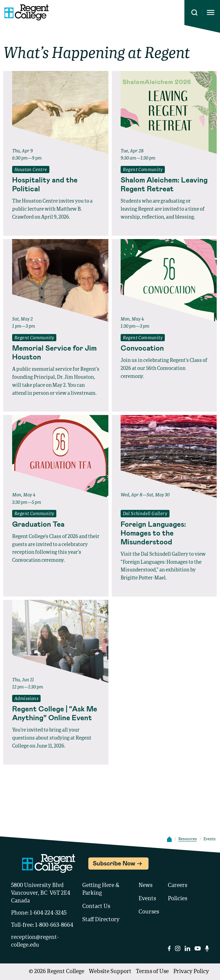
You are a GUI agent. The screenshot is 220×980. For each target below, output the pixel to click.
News (145, 886)
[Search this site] (194, 13)
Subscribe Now (114, 863)
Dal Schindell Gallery (145, 514)
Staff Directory (101, 920)
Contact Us (96, 907)
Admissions (26, 699)
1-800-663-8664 (54, 925)
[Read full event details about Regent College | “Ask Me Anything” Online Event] (56, 713)
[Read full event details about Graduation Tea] (56, 524)
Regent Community (143, 170)
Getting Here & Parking (101, 889)
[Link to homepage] (24, 12)
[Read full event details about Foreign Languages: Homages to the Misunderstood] (164, 533)
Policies (177, 899)
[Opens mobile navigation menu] (211, 13)
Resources (188, 839)
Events (147, 899)
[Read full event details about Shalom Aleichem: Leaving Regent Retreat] (164, 184)
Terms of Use (152, 972)
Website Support (110, 972)
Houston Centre (31, 170)
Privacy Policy (191, 972)
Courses (149, 912)
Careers (177, 886)
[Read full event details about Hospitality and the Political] (56, 184)
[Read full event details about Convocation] (164, 348)
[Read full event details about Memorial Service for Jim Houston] (56, 352)
